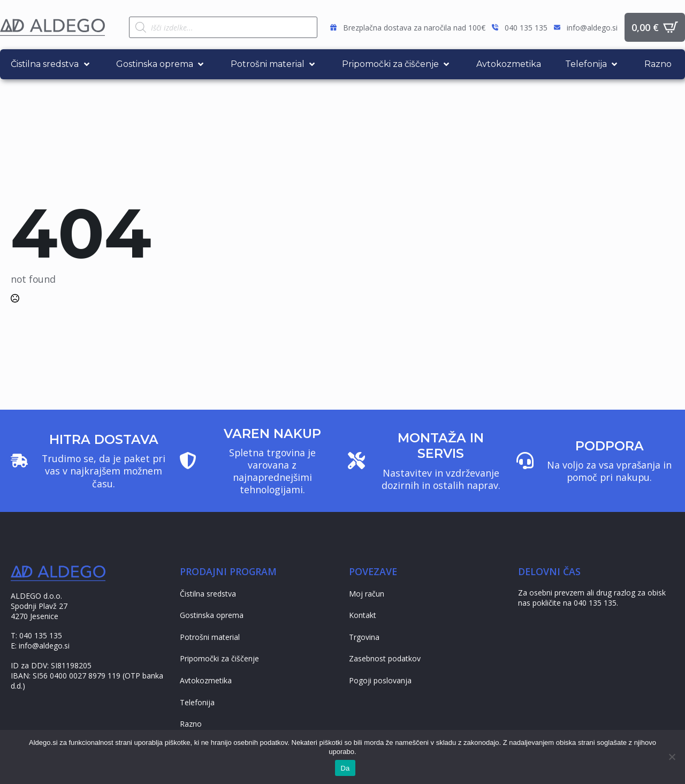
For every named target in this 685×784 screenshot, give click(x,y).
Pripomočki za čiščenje (219, 658)
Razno (191, 724)
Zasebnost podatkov (385, 658)
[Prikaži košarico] (655, 27)
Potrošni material (210, 637)
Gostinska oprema (212, 615)
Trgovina (364, 637)
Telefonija (197, 702)
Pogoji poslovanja (380, 680)
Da (345, 768)
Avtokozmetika (206, 680)
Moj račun (367, 594)
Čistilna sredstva (208, 594)
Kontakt (363, 615)
